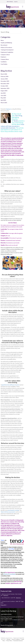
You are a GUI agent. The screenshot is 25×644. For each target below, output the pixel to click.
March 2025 (4, 103)
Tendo (16, 121)
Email (16, 2)
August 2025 (4, 91)
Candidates (4, 62)
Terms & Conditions (16, 639)
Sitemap (8, 639)
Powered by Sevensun (18, 641)
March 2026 (4, 74)
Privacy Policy (9, 641)
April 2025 (3, 100)
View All (4, 605)
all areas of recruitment (9, 574)
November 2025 (5, 84)
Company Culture (5, 55)
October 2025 (4, 86)
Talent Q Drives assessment (8, 512)
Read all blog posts (8, 625)
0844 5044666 (10, 2)
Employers (3, 57)
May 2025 (3, 98)
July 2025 (3, 93)
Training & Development (7, 50)
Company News (5, 59)
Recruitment (4, 45)
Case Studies (4, 64)
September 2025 (5, 88)
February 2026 (4, 76)
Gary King (18, 116)
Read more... (6, 595)
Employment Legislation (7, 52)
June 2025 (3, 95)
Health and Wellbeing (6, 43)
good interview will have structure (11, 385)
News (2, 40)
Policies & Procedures (6, 47)
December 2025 (5, 81)
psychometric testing (13, 510)
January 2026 (4, 79)
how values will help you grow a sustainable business (12, 126)
